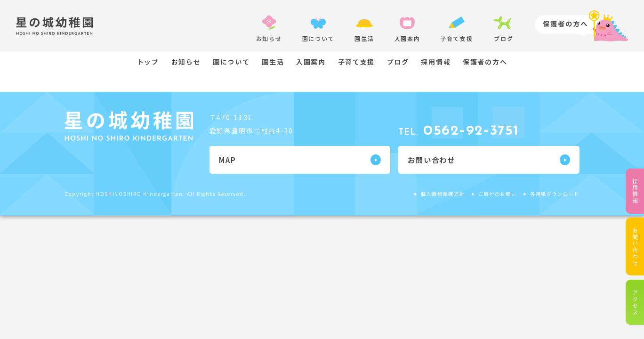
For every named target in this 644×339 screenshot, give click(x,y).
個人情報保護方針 (443, 194)
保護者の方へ (485, 62)
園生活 (273, 62)
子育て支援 (357, 62)
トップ (148, 62)
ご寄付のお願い (498, 194)
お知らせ (186, 62)
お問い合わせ (635, 247)
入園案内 (311, 62)
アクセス (635, 303)
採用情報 (635, 191)
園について (231, 62)
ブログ (398, 62)
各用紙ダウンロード (555, 194)
